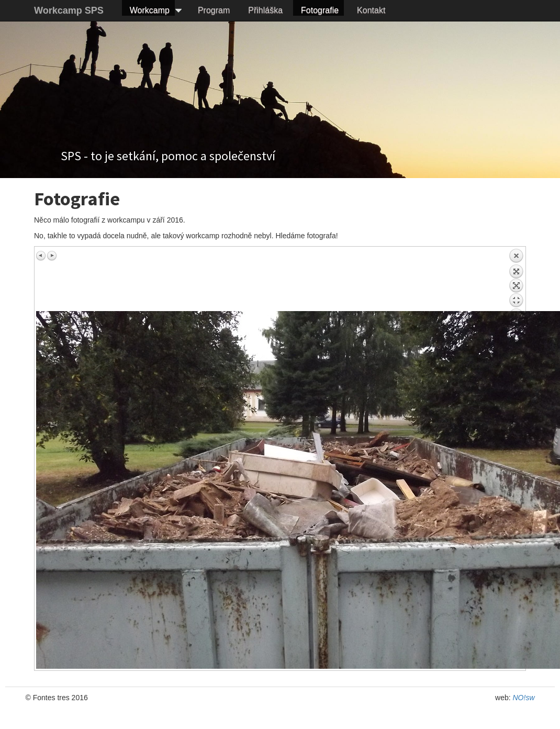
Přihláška (265, 10)
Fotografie (320, 10)
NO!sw (524, 698)
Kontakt (371, 10)
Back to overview (516, 280)
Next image (52, 256)
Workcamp (150, 10)
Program (214, 10)
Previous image (41, 256)
